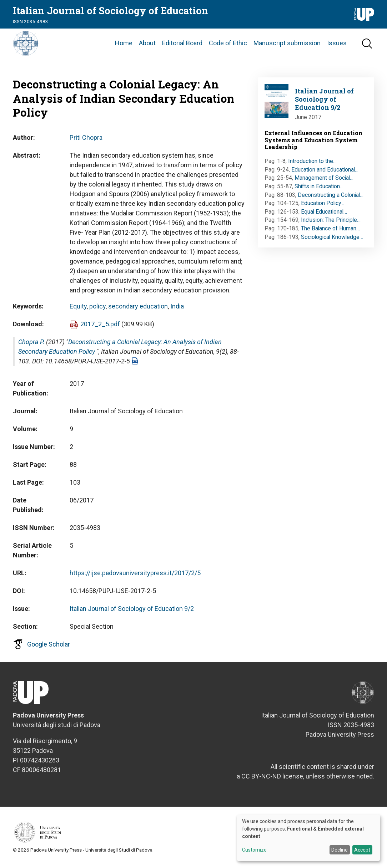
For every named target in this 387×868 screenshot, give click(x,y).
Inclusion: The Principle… (331, 222)
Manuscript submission (287, 44)
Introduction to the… (312, 164)
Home (124, 44)
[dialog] (308, 838)
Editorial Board (182, 44)
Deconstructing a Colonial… (331, 197)
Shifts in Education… (319, 189)
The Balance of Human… (330, 231)
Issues (337, 44)
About (147, 44)
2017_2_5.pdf (100, 326)
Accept (362, 850)
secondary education (138, 308)
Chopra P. (31, 344)
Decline (340, 850)
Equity (78, 308)
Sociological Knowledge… (332, 239)
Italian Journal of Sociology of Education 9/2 (132, 611)
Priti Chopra (86, 140)
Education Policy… (323, 206)
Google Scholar (49, 646)
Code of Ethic (228, 44)
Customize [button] (254, 850)
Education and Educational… (325, 172)
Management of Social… (324, 180)
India (177, 308)
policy (97, 308)
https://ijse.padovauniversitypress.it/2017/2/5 (135, 575)
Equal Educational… (324, 214)
